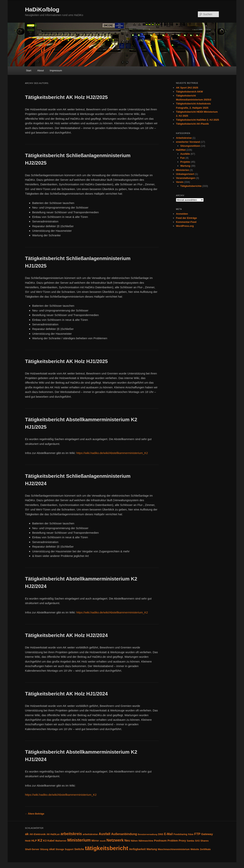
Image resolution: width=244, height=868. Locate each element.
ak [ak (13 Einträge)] (27, 834)
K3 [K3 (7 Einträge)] (45, 841)
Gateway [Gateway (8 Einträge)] (207, 834)
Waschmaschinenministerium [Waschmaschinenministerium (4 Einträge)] (174, 849)
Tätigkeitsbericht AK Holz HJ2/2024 (66, 635)
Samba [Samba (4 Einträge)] (191, 841)
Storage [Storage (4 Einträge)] (60, 849)
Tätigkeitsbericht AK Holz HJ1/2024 (66, 694)
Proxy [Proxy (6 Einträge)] (182, 841)
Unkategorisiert (185, 174)
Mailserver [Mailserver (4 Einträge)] (61, 841)
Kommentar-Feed (186, 222)
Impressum (56, 70)
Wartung (185, 166)
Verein (180, 182)
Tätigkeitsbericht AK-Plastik (192, 124)
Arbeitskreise (184, 138)
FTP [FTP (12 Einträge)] (197, 834)
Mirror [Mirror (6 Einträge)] (95, 841)
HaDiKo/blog (42, 9)
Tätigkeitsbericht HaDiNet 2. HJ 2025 (197, 120)
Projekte (185, 162)
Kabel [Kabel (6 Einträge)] (51, 841)
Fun (183, 158)
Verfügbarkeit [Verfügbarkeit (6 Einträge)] (137, 849)
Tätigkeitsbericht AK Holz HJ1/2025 (66, 361)
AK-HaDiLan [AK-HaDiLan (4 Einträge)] (53, 834)
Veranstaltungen (186, 178)
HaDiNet (181, 150)
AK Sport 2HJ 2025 (187, 88)
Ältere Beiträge (35, 814)
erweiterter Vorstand (188, 142)
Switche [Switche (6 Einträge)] (79, 849)
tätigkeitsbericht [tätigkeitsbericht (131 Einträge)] (107, 848)
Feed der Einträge (186, 218)
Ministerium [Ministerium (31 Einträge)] (79, 840)
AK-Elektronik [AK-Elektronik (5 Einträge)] (38, 834)
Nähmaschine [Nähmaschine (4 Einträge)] (146, 841)
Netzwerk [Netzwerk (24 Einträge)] (115, 840)
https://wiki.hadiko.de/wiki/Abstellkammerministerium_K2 (112, 453)
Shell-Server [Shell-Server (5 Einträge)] (32, 849)
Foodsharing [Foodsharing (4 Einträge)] (180, 834)
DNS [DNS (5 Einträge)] (161, 834)
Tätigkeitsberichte (191, 186)
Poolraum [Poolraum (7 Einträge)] (160, 841)
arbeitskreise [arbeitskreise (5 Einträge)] (90, 834)
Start (28, 70)
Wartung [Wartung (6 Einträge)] (152, 849)
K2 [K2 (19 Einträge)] (40, 840)
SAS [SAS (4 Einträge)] (197, 841)
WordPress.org (185, 226)
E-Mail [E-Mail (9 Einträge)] (168, 834)
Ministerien (183, 170)
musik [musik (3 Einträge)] (103, 841)
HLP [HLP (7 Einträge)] (34, 841)
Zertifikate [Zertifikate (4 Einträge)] (205, 849)
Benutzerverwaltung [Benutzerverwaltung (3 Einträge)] (148, 834)
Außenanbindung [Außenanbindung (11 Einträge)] (124, 834)
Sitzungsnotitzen (190, 146)
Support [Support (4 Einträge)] (69, 849)
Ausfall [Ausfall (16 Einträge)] (104, 834)
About (40, 70)
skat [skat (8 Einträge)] (52, 849)
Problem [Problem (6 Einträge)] (173, 841)
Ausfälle (185, 154)
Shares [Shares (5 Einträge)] (204, 841)
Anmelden (182, 214)
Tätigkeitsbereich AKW (189, 92)
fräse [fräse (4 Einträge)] (191, 834)
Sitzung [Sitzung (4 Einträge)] (44, 849)
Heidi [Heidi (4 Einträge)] (28, 841)
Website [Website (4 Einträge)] (195, 849)
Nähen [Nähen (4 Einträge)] (134, 841)
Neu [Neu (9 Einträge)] (127, 841)
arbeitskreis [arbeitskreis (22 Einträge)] (71, 834)
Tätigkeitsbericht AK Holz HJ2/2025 (66, 97)
